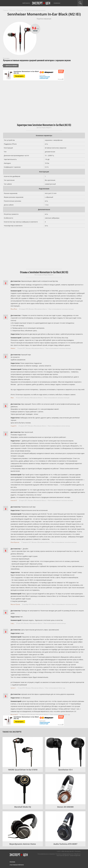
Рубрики (57, 3)
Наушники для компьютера (45, 77)
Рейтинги (26, 3)
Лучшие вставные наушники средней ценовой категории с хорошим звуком (37, 60)
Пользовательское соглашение (46, 854)
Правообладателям (75, 855)
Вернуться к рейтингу (10, 66)
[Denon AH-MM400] (65, 789)
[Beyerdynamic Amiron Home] (23, 826)
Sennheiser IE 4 (65, 770)
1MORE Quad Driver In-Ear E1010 (23, 770)
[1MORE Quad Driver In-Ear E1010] (23, 752)
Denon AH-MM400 (65, 807)
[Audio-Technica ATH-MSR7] (65, 826)
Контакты (78, 851)
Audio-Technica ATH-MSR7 (65, 844)
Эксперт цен (41, 3)
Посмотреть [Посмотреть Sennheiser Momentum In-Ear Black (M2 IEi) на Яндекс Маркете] (19, 76)
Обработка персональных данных (68, 855)
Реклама (12, 862)
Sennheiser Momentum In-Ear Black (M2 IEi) (26, 72)
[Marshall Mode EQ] (23, 789)
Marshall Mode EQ (23, 807)
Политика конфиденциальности (65, 854)
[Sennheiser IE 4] (65, 752)
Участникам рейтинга (17, 865)
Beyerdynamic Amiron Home (23, 844)
